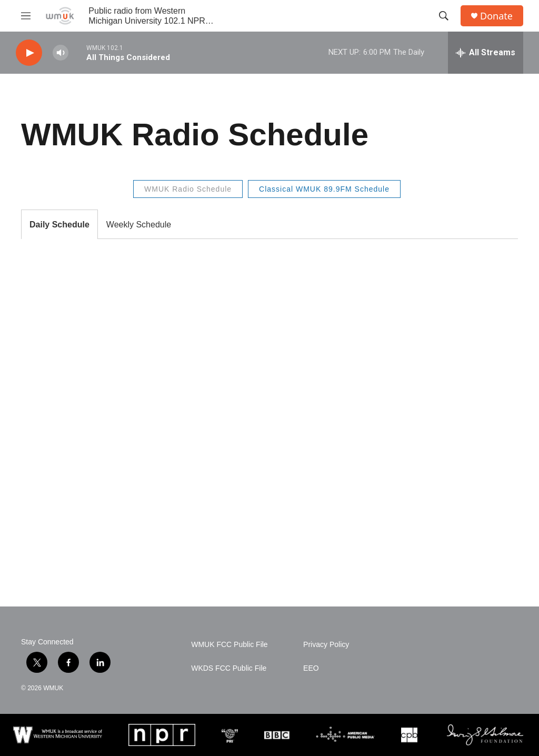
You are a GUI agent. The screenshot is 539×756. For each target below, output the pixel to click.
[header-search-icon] (444, 16)
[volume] (61, 53)
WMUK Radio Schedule (188, 189)
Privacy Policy (326, 645)
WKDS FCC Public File (229, 668)
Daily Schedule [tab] (59, 225)
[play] (29, 53)
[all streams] (486, 53)
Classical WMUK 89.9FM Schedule (324, 189)
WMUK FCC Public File (229, 645)
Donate (496, 16)
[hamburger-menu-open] (26, 16)
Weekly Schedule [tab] (139, 225)
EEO (311, 668)
